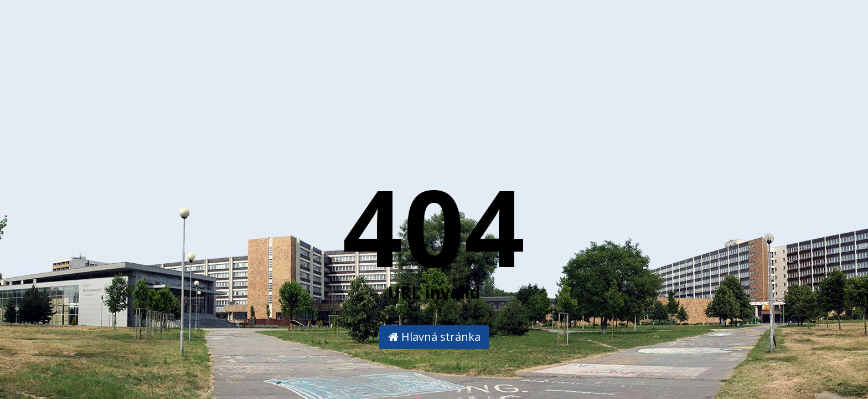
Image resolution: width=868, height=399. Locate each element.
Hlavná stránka (434, 337)
